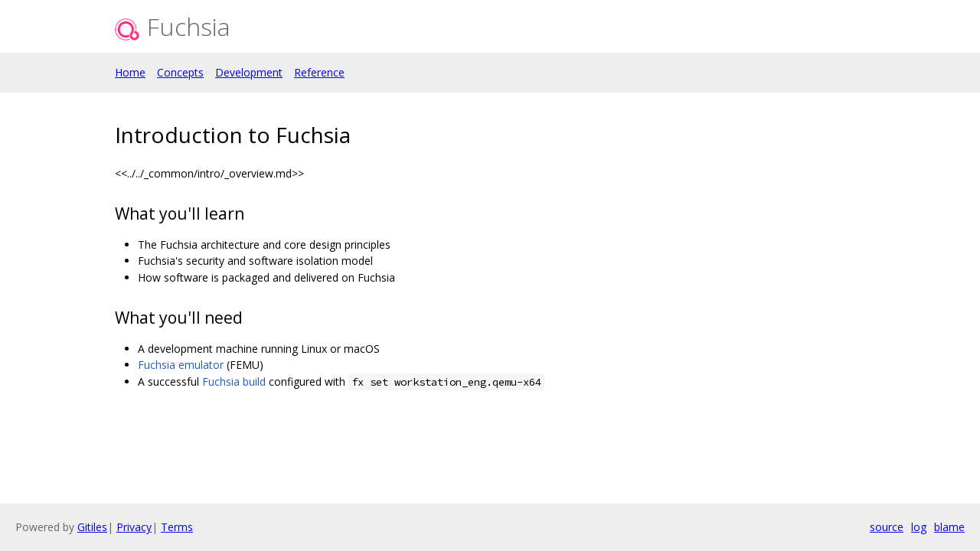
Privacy (134, 527)
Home (130, 72)
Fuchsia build (234, 381)
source (887, 527)
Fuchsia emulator (181, 365)
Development (249, 72)
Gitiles (92, 527)
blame (949, 527)
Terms (177, 527)
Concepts (180, 72)
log (919, 527)
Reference (319, 72)
